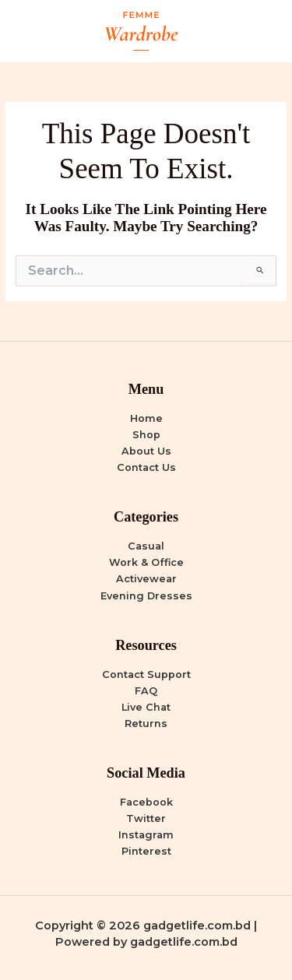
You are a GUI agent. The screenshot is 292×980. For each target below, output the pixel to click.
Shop (146, 435)
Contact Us (146, 467)
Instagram (146, 835)
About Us (146, 451)
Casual (146, 546)
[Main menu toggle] (262, 31)
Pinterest (146, 851)
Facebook (146, 802)
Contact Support (146, 674)
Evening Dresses (146, 596)
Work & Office (146, 562)
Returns (146, 724)
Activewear (146, 579)
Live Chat (146, 707)
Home (146, 418)
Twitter (146, 818)
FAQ (146, 691)
